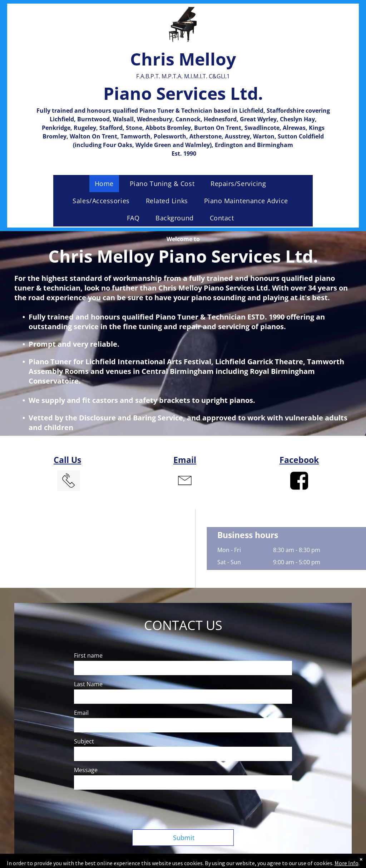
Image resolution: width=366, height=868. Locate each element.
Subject (84, 741)
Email (185, 460)
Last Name (88, 684)
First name (88, 655)
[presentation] (128, 808)
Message (86, 770)
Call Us (67, 460)
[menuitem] (107, 184)
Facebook (299, 460)
